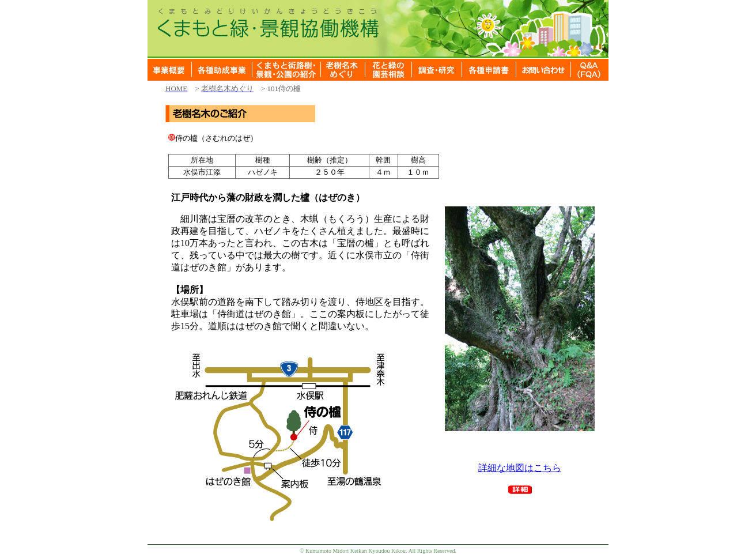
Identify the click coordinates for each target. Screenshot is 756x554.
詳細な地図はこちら (520, 468)
